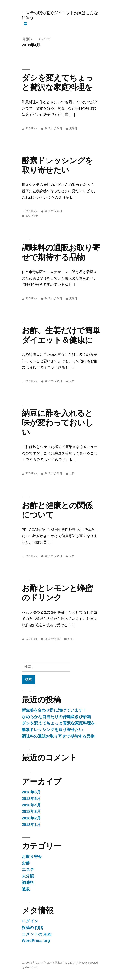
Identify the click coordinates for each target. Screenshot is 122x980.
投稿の (32, 928)
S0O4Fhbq (32, 128)
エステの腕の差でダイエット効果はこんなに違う (50, 963)
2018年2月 (31, 818)
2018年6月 (31, 792)
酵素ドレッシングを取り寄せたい (52, 730)
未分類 (28, 876)
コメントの (37, 934)
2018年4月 (31, 805)
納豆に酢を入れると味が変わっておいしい (57, 423)
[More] (25, 24)
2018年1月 (31, 825)
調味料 (73, 128)
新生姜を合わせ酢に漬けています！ (54, 710)
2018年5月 (31, 799)
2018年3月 (31, 811)
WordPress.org (36, 941)
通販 (26, 889)
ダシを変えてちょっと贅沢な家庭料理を (58, 723)
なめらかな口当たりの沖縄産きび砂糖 (56, 717)
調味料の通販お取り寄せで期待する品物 (58, 736)
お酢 (72, 381)
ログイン (30, 921)
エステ (28, 870)
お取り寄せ (32, 216)
